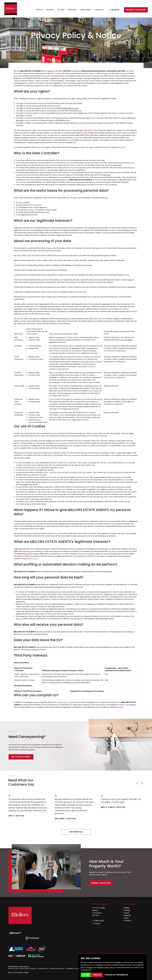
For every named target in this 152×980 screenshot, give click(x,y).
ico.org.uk (119, 707)
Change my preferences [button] (116, 975)
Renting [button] (73, 10)
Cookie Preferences (57, 968)
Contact (99, 10)
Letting (126, 910)
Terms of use (13, 968)
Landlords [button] (86, 10)
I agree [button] (86, 975)
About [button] (40, 10)
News (126, 918)
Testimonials (76, 832)
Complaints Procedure (74, 968)
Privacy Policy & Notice (28, 968)
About (126, 913)
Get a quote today (21, 757)
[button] (137, 783)
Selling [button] (62, 10)
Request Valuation (136, 10)
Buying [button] (51, 10)
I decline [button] (97, 975)
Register (127, 915)
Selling (126, 908)
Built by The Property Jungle (18, 973)
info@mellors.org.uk (53, 73)
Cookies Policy (43, 968)
